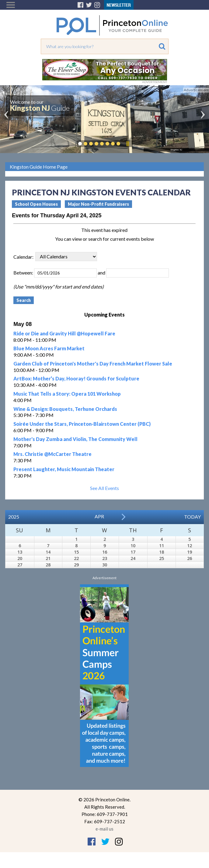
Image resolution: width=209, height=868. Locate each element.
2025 (14, 517)
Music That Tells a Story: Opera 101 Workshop (67, 394)
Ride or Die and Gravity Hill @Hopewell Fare (64, 333)
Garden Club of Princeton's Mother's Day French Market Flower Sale (93, 364)
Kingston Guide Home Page (39, 167)
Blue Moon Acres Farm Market (49, 348)
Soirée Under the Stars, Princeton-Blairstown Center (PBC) (82, 424)
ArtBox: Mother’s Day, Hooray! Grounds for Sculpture (76, 378)
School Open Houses (36, 204)
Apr (99, 516)
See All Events (104, 488)
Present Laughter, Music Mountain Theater (64, 469)
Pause (127, 144)
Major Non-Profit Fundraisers (98, 204)
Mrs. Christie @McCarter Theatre (52, 454)
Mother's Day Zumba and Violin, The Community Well (75, 439)
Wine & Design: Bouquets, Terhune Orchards (65, 409)
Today (192, 517)
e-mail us (104, 829)
